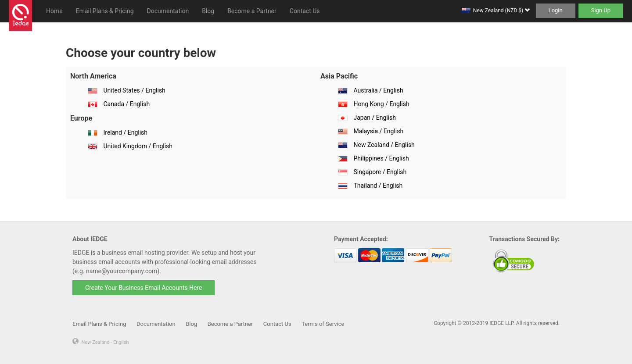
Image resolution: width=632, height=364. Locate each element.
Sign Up (601, 10)
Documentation (168, 11)
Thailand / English (378, 186)
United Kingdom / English (138, 146)
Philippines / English (381, 158)
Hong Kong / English (381, 104)
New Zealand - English (105, 342)
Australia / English (378, 90)
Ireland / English (125, 132)
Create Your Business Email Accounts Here (144, 288)
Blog (208, 11)
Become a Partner (252, 11)
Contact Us (305, 11)
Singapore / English (380, 172)
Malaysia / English (378, 131)
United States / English (134, 90)
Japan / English (375, 118)
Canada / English (126, 104)
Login (556, 10)
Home (54, 11)
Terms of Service (323, 324)
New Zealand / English (384, 145)
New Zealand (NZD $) (501, 11)
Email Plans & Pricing (105, 11)
